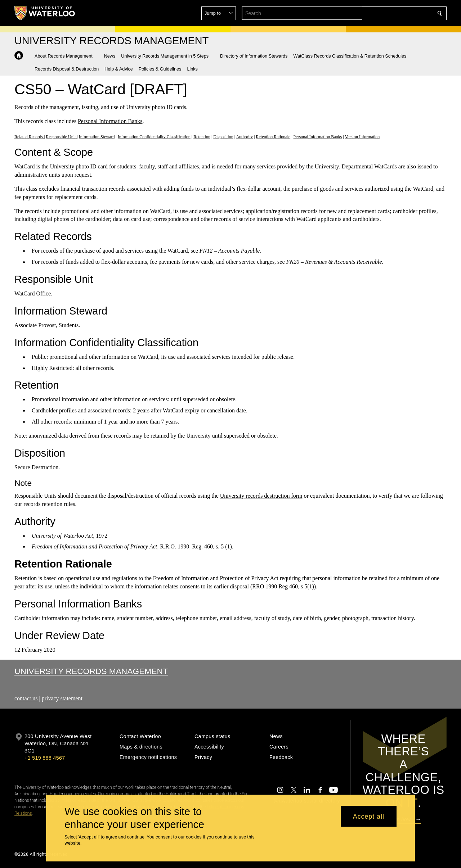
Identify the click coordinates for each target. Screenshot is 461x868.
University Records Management (91, 671)
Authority (244, 136)
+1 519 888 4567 (45, 758)
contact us (26, 698)
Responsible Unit (61, 136)
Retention (202, 136)
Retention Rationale (273, 136)
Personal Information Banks (110, 121)
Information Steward (97, 136)
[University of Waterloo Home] (45, 13)
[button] (388, 13)
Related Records (29, 136)
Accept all (369, 816)
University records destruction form (261, 496)
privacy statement (62, 698)
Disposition (223, 136)
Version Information (362, 136)
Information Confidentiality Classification (154, 136)
